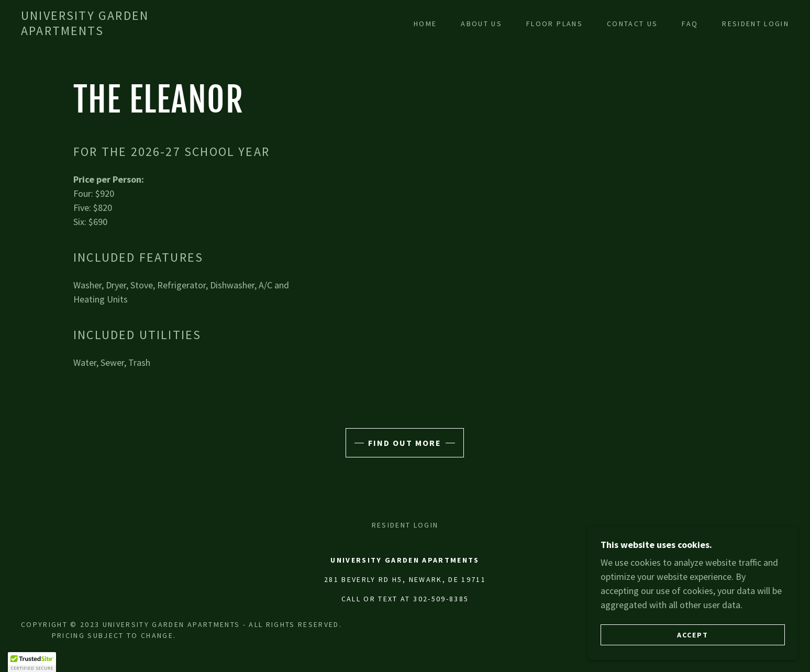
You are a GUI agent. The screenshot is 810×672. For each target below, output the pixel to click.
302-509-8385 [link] (441, 599)
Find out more (405, 443)
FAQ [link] (690, 24)
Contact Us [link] (632, 24)
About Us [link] (481, 24)
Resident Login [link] (756, 24)
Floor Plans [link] (554, 24)
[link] (128, 32)
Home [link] (425, 24)
